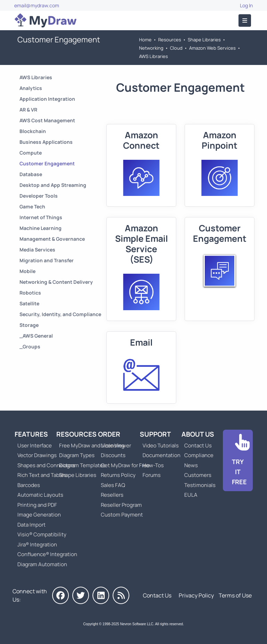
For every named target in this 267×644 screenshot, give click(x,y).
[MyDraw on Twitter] (81, 595)
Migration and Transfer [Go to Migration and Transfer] (47, 260)
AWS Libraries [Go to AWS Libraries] (153, 56)
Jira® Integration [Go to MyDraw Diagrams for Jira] (37, 544)
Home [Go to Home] (145, 40)
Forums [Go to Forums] (152, 475)
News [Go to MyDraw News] (191, 465)
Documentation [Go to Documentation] (161, 455)
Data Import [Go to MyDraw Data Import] (31, 525)
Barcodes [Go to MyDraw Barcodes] (29, 485)
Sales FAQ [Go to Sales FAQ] (113, 485)
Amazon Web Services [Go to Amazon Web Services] (212, 48)
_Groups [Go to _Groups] (30, 346)
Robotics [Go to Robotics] (30, 293)
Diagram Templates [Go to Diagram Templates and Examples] (82, 465)
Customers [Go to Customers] (198, 475)
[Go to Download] (238, 460)
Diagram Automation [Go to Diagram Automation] (42, 564)
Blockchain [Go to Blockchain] (33, 131)
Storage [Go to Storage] (29, 325)
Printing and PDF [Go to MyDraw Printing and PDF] (37, 505)
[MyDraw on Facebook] (60, 595)
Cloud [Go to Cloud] (176, 48)
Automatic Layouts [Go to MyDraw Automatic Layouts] (40, 495)
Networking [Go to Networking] (151, 48)
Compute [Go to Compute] (31, 153)
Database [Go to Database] (31, 174)
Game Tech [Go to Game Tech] (32, 207)
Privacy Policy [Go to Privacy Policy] (196, 595)
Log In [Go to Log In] (246, 5)
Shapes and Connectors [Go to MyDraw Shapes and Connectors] (46, 465)
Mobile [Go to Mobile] (27, 271)
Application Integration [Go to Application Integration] (47, 99)
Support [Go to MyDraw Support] (155, 434)
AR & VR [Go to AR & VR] (28, 110)
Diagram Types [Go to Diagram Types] (77, 455)
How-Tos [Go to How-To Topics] (153, 465)
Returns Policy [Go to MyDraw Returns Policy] (118, 475)
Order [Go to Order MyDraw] (109, 434)
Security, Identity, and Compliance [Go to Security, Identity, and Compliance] (60, 314)
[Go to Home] (46, 20)
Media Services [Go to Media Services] (37, 250)
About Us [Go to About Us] (198, 434)
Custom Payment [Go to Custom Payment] (122, 515)
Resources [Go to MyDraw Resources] (170, 40)
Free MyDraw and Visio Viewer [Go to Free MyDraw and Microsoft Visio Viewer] (92, 445)
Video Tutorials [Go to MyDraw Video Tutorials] (161, 445)
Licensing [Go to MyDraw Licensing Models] (113, 445)
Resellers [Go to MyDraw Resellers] (112, 495)
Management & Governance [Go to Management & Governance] (52, 239)
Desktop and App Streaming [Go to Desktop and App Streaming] (53, 185)
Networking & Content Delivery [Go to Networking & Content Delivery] (56, 282)
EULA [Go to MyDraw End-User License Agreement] (191, 495)
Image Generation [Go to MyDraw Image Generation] (39, 515)
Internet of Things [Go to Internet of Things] (41, 217)
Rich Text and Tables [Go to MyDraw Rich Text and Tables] (42, 475)
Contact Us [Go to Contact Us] (198, 445)
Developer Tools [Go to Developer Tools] (39, 196)
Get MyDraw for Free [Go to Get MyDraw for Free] (125, 465)
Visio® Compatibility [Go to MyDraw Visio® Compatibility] (42, 534)
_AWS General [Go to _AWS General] (36, 336)
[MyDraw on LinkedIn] (101, 595)
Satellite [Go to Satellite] (29, 303)
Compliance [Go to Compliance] (199, 455)
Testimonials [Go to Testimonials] (200, 485)
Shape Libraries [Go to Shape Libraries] (204, 40)
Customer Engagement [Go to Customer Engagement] (47, 163)
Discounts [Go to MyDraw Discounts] (113, 455)
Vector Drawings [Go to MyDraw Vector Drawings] (37, 455)
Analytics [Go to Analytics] (31, 88)
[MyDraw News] (121, 595)
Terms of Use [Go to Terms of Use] (235, 595)
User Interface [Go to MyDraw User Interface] (35, 445)
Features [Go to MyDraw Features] (31, 434)
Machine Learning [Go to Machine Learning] (41, 228)
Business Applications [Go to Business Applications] (46, 142)
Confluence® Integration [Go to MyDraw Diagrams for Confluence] (47, 554)
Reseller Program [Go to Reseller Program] (121, 505)
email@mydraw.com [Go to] (37, 5)
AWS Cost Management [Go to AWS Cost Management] (47, 120)
